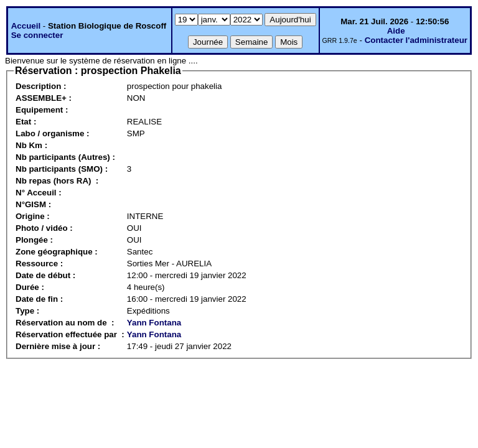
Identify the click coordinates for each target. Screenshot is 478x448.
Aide (396, 31)
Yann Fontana (154, 323)
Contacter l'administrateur (416, 40)
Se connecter (37, 35)
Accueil (26, 26)
